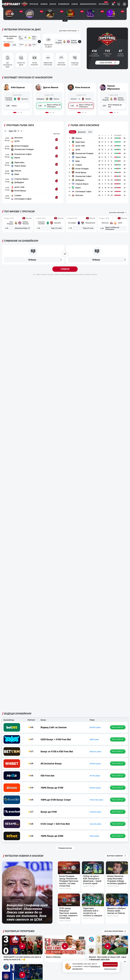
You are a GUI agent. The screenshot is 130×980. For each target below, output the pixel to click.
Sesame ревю (87, 827)
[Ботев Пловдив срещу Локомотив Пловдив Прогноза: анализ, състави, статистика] (69, 871)
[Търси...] (119, 4)
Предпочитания (110, 969)
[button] (15, 117)
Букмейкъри (64, 4)
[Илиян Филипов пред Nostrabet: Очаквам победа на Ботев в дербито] (117, 871)
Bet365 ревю (87, 730)
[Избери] (33, 264)
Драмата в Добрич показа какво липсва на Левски (116, 914)
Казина (75, 4)
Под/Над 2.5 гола (75, 65)
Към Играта (108, 66)
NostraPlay (104, 4)
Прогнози (34, 4)
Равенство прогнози (48, 65)
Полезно (92, 4)
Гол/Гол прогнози (61, 65)
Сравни (65, 273)
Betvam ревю (87, 754)
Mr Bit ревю (87, 779)
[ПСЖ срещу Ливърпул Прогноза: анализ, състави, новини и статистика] (69, 903)
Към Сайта (112, 730)
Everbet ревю (87, 815)
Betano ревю (87, 791)
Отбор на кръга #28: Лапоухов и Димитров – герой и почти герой (92, 883)
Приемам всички (110, 964)
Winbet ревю (87, 766)
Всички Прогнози (69, 34)
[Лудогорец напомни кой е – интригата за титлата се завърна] (93, 903)
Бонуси (53, 4)
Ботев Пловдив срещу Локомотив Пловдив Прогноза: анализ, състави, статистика (69, 884)
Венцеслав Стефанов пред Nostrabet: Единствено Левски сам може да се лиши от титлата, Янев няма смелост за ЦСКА (27, 915)
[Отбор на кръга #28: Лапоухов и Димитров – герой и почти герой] (93, 871)
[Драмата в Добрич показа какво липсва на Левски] (117, 903)
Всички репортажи (115, 934)
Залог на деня (21, 65)
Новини (44, 4)
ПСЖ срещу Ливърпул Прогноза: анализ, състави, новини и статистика (68, 916)
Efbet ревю (86, 839)
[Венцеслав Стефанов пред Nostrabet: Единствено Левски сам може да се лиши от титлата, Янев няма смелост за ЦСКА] (27, 895)
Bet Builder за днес (8, 65)
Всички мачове (118, 217)
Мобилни (84, 4)
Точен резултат (35, 65)
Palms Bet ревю (88, 803)
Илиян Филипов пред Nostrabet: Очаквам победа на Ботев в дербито (117, 883)
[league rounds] (13, 135)
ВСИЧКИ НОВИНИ (116, 859)
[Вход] (124, 4)
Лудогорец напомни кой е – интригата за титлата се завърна (93, 915)
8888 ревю (86, 742)
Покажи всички (65, 851)
